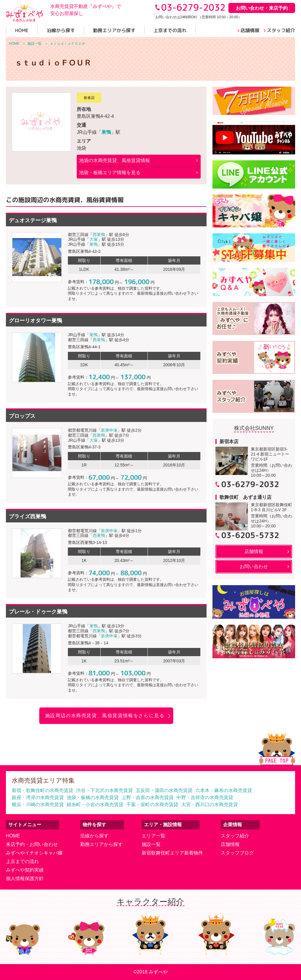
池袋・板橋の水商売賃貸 (93, 797)
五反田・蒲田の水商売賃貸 (164, 790)
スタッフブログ (237, 853)
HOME (13, 836)
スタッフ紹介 (235, 836)
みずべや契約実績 (25, 870)
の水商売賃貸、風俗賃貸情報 (114, 160)
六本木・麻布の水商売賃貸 (224, 790)
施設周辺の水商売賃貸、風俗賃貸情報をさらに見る (105, 716)
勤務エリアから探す (102, 844)
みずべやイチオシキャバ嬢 (34, 853)
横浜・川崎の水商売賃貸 (38, 805)
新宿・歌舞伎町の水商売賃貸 (42, 790)
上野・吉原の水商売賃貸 (148, 797)
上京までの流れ (22, 861)
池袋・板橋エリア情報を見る (110, 173)
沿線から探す (94, 836)
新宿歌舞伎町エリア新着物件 (172, 853)
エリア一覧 (153, 836)
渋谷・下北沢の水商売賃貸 (104, 790)
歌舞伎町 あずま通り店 (246, 497)
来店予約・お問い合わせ (32, 844)
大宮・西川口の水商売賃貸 (210, 805)
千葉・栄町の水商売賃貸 (152, 805)
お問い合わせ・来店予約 (262, 8)
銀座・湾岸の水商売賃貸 (38, 797)
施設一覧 (151, 844)
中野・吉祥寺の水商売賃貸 (205, 797)
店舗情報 (230, 844)
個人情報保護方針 (25, 878)
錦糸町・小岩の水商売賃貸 (95, 805)
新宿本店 (229, 442)
